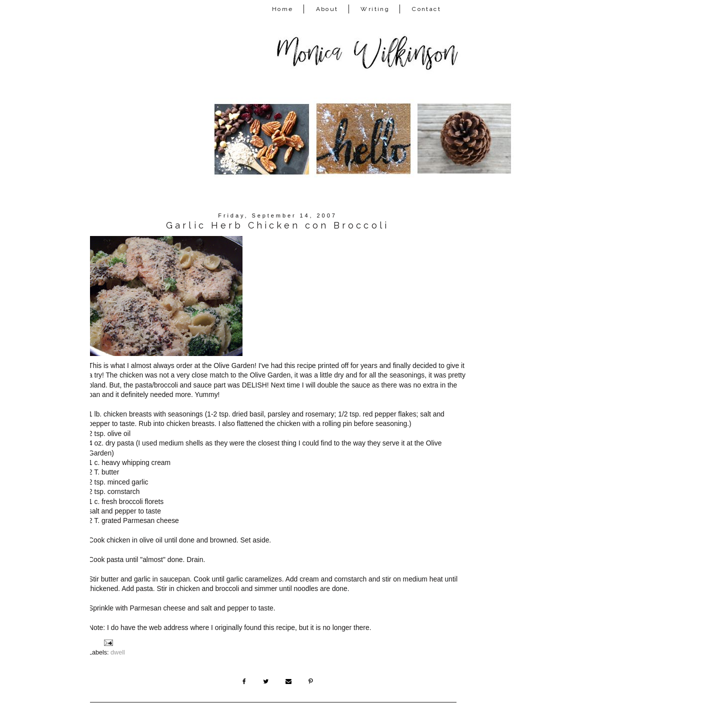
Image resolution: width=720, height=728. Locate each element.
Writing (375, 9)
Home (283, 9)
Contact (426, 9)
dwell (118, 652)
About (327, 9)
